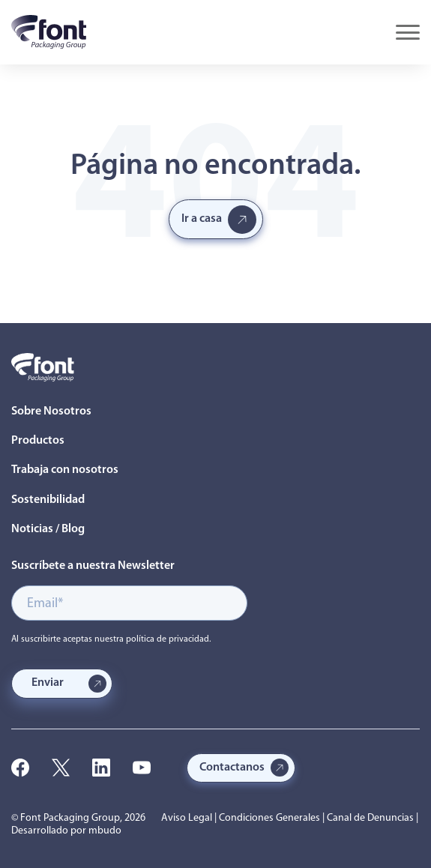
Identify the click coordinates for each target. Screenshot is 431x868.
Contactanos (232, 768)
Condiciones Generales (269, 818)
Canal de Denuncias (370, 818)
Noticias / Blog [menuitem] (48, 529)
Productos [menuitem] (38, 441)
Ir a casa (202, 219)
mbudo (105, 831)
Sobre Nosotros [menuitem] (51, 412)
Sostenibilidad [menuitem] (48, 500)
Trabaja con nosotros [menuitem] (65, 470)
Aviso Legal (187, 818)
